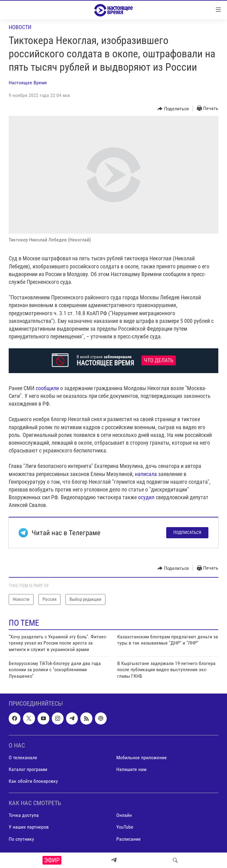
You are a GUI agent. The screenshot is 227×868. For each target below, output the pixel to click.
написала (146, 474)
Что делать (159, 360)
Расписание (129, 839)
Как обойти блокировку (33, 781)
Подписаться (187, 532)
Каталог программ (28, 769)
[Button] (173, 109)
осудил (146, 497)
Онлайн (124, 815)
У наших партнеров (29, 827)
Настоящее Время (28, 83)
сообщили (47, 388)
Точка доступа (24, 815)
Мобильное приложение (142, 758)
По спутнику (21, 839)
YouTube (125, 827)
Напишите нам (131, 769)
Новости (20, 27)
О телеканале (23, 758)
